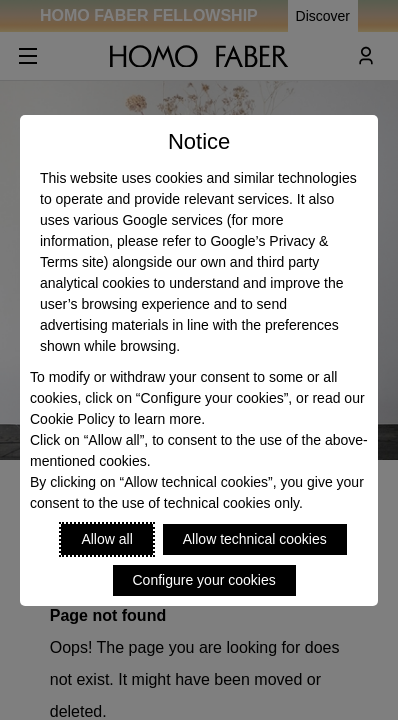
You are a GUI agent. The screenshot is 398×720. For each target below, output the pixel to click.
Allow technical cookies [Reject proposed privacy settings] (255, 539)
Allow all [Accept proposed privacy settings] (106, 539)
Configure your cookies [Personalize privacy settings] (204, 580)
